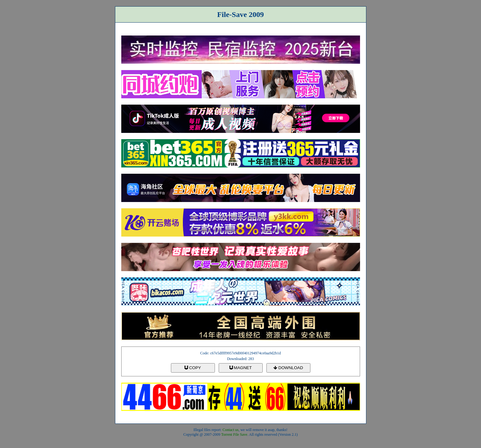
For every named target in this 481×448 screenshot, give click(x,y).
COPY (193, 368)
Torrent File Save (234, 434)
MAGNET (241, 368)
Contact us (230, 430)
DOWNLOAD (288, 368)
